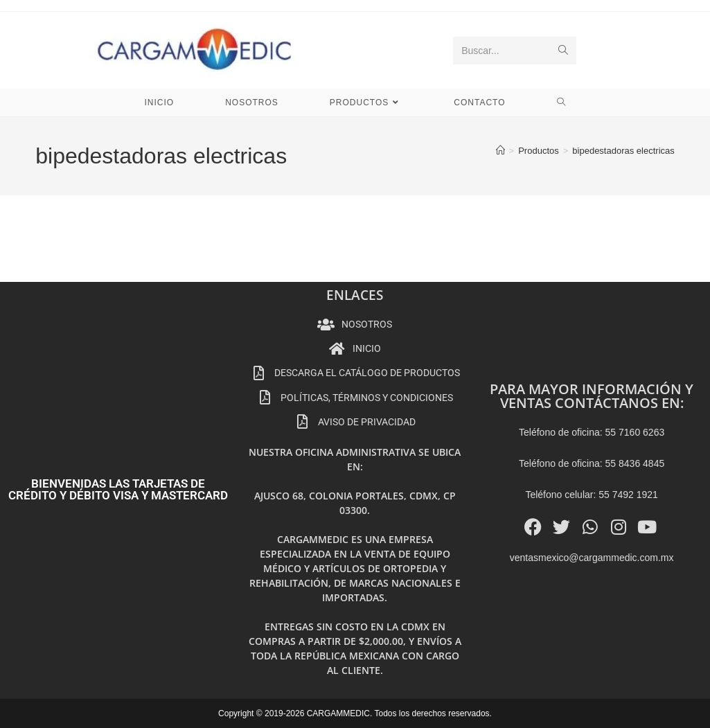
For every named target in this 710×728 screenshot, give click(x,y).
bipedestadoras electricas (623, 151)
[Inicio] (500, 151)
